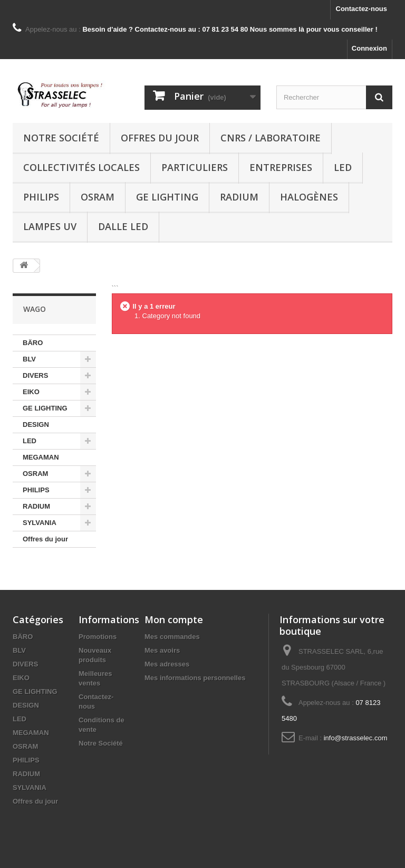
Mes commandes (172, 637)
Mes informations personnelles (195, 678)
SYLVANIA (40, 523)
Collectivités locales (81, 167)
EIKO (31, 392)
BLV (29, 359)
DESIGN (36, 425)
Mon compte (174, 619)
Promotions (98, 637)
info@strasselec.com (356, 738)
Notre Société (61, 138)
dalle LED (123, 226)
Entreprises (281, 167)
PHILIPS (41, 197)
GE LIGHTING (167, 197)
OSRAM (98, 197)
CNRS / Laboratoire (271, 138)
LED (343, 167)
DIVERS (35, 375)
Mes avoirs (162, 650)
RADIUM (239, 197)
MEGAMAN (41, 457)
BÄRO (33, 343)
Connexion (369, 48)
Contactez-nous (362, 9)
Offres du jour (160, 138)
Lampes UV (50, 226)
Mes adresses (167, 664)
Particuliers (195, 167)
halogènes (309, 197)
